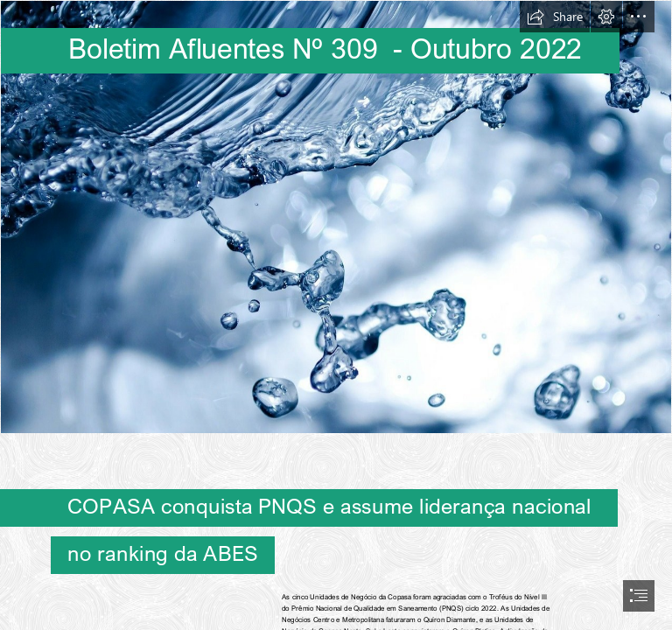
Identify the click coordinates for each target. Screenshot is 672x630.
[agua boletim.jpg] (336, 217)
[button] (555, 17)
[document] (336, 315)
